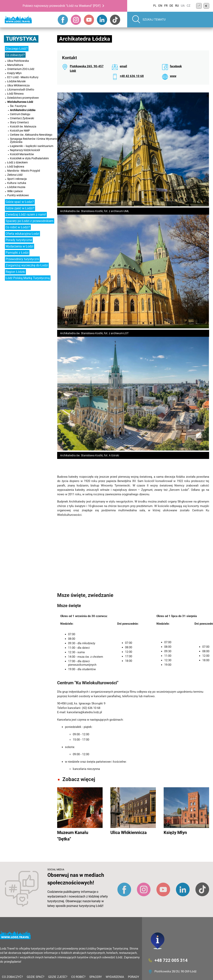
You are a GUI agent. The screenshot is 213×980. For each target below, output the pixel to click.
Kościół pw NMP (20, 131)
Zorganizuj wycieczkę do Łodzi (27, 265)
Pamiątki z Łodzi (17, 253)
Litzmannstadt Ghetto (21, 90)
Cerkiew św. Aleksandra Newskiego (31, 135)
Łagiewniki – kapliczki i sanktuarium (32, 146)
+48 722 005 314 (171, 960)
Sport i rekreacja (17, 179)
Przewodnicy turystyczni (22, 259)
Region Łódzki (15, 272)
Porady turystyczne (19, 240)
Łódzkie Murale (16, 81)
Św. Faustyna (18, 106)
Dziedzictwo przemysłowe (23, 98)
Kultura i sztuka (17, 183)
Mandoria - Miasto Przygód (24, 171)
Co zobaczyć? (15, 55)
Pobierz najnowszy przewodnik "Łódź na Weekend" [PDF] (62, 6)
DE (171, 6)
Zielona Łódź (15, 175)
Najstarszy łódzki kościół (25, 150)
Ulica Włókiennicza (18, 85)
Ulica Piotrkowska (18, 61)
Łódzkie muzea (16, 187)
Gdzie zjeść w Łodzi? (20, 208)
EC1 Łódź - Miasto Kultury (23, 77)
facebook (176, 66)
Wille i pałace (15, 191)
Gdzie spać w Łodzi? (20, 202)
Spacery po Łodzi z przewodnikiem (30, 221)
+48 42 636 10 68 (132, 76)
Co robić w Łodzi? (18, 227)
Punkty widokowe (18, 195)
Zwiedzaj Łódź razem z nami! (26, 215)
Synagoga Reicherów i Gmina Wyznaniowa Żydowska (36, 140)
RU (177, 6)
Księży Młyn (14, 73)
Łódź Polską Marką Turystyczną (28, 278)
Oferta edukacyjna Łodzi (22, 234)
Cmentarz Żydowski (22, 118)
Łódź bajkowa (16, 167)
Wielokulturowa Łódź (20, 102)
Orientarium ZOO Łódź (21, 69)
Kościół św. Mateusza (23, 126)
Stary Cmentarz (19, 122)
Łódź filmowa (15, 94)
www (173, 76)
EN (160, 6)
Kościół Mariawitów (22, 154)
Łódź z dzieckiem (17, 162)
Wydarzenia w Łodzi (20, 246)
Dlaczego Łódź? (17, 49)
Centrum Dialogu (20, 114)
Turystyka (21, 39)
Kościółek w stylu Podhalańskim (29, 158)
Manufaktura (15, 65)
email (123, 66)
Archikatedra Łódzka (23, 110)
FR (166, 6)
